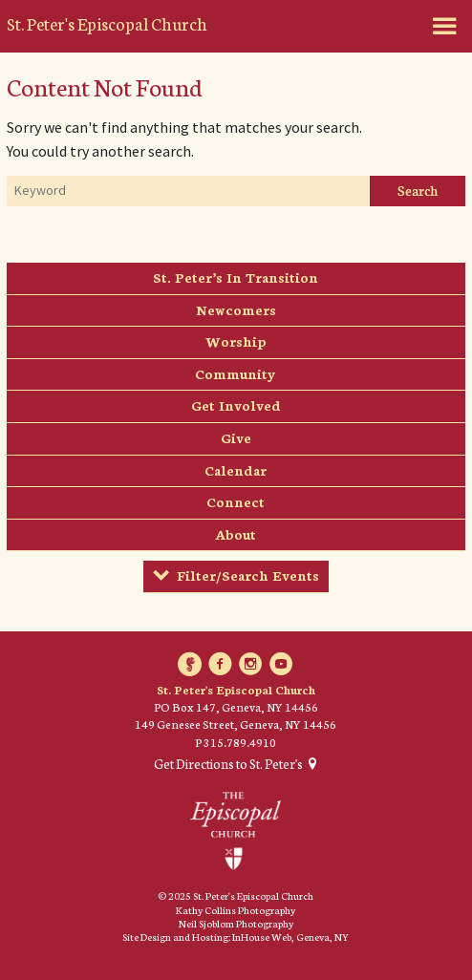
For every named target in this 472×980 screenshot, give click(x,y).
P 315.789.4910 (236, 742)
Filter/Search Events (248, 575)
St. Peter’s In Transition (236, 277)
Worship (236, 341)
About (236, 534)
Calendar (236, 470)
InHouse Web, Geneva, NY (290, 937)
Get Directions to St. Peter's (228, 764)
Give (236, 437)
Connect (236, 501)
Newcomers (236, 309)
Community (236, 373)
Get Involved (236, 405)
